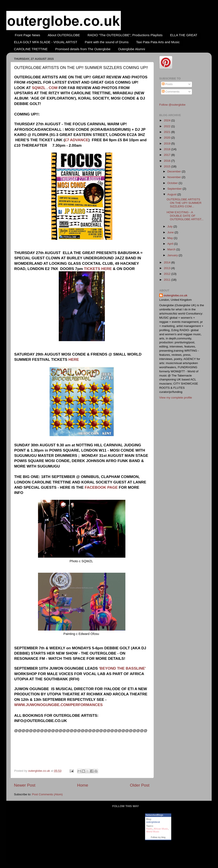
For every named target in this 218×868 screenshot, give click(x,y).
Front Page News (28, 35)
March (172, 249)
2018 (168, 149)
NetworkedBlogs (154, 815)
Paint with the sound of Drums (107, 42)
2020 (168, 138)
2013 (168, 268)
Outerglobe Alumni (132, 49)
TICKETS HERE (98, 269)
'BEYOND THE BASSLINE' (122, 668)
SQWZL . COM (45, 88)
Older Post (140, 785)
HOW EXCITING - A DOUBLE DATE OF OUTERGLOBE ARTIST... (185, 216)
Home (83, 785)
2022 (168, 126)
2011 (168, 280)
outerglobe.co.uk (40, 771)
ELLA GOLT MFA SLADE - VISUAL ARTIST (46, 42)
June (171, 232)
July (170, 226)
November (175, 177)
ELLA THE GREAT (184, 35)
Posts (167, 84)
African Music (161, 829)
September (175, 189)
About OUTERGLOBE (64, 35)
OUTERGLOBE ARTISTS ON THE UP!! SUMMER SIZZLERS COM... (184, 203)
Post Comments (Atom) (47, 794)
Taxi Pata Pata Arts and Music (158, 42)
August (172, 194)
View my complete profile (176, 398)
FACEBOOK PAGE (101, 487)
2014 (168, 262)
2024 (168, 120)
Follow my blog (158, 837)
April (171, 244)
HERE (74, 359)
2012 (168, 274)
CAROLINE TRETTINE (31, 49)
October (173, 183)
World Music (153, 832)
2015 (168, 166)
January (173, 255)
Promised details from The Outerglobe (83, 49)
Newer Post (25, 785)
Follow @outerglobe (172, 105)
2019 (168, 144)
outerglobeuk (153, 822)
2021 (168, 132)
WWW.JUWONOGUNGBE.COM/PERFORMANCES (58, 705)
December (175, 171)
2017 (168, 155)
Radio (149, 829)
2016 (168, 161)
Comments (171, 92)
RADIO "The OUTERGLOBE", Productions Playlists (125, 35)
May (170, 238)
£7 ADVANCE (77, 140)
